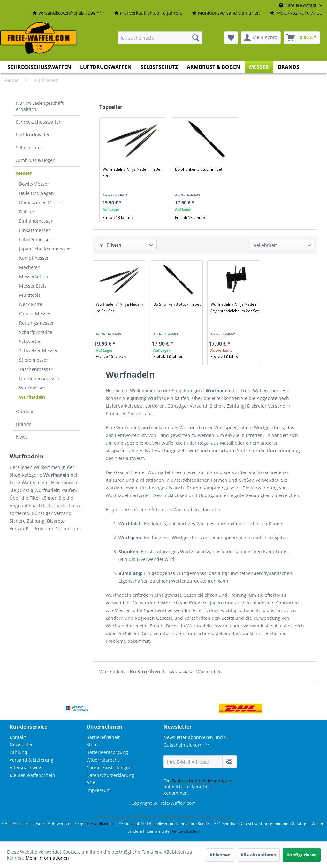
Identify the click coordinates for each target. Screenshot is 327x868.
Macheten (30, 267)
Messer (24, 173)
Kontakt (18, 737)
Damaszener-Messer (41, 202)
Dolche (27, 212)
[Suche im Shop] (160, 38)
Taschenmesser (36, 369)
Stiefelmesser (34, 360)
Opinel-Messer (35, 314)
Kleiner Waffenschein (32, 775)
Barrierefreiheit (103, 737)
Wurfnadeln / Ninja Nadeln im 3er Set (132, 172)
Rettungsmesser (37, 323)
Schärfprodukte (36, 332)
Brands (24, 424)
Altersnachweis (26, 768)
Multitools (30, 295)
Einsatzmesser (35, 230)
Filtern (110, 245)
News (22, 437)
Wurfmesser (32, 388)
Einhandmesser (36, 221)
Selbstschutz (30, 147)
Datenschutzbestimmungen (202, 781)
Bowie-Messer (34, 184)
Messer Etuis (33, 286)
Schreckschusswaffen (39, 122)
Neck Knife (31, 304)
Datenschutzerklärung (110, 775)
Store (92, 745)
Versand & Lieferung (31, 760)
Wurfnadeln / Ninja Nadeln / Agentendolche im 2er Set (235, 307)
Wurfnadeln (32, 397)
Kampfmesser (34, 258)
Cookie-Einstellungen (109, 768)
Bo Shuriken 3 (148, 672)
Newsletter (21, 745)
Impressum (99, 790)
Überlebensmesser (39, 378)
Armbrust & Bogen (36, 160)
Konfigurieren (302, 855)
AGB (91, 783)
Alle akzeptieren (258, 855)
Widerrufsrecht (103, 760)
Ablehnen (220, 855)
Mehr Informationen (47, 858)
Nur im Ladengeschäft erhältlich (40, 106)
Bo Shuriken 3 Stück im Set (199, 169)
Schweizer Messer (38, 351)
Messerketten (34, 277)
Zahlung (18, 752)
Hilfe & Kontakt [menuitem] (298, 5)
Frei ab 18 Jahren (118, 217)
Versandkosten (99, 823)
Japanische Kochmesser (45, 249)
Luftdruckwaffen (33, 135)
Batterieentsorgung (107, 752)
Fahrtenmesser (35, 239)
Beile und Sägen (37, 193)
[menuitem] (68, 13)
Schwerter (30, 341)
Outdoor (25, 411)
